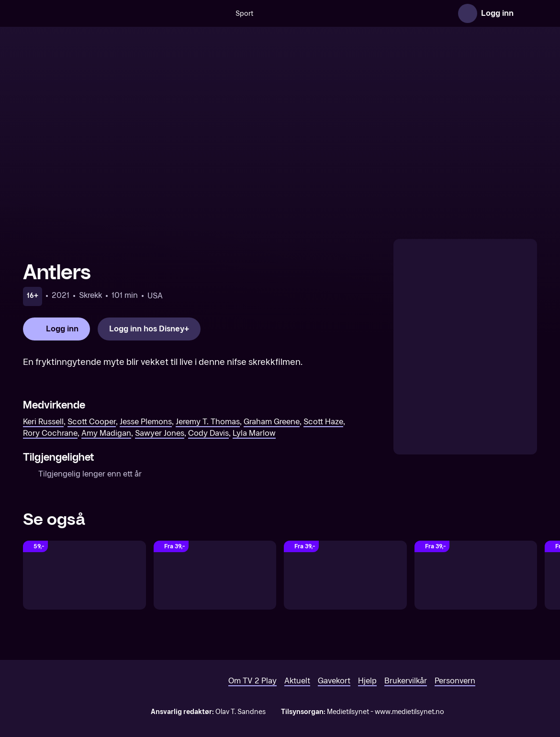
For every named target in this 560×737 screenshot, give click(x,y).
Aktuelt (297, 681)
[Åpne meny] (527, 13)
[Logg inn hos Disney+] (149, 329)
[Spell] (215, 575)
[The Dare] (476, 575)
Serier (435, 14)
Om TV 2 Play (252, 681)
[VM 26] (310, 13)
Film (403, 14)
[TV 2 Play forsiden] (95, 13)
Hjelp (367, 681)
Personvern (455, 681)
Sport (213, 14)
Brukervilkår (406, 681)
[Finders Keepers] (345, 575)
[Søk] (187, 13)
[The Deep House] (84, 575)
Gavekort (334, 681)
